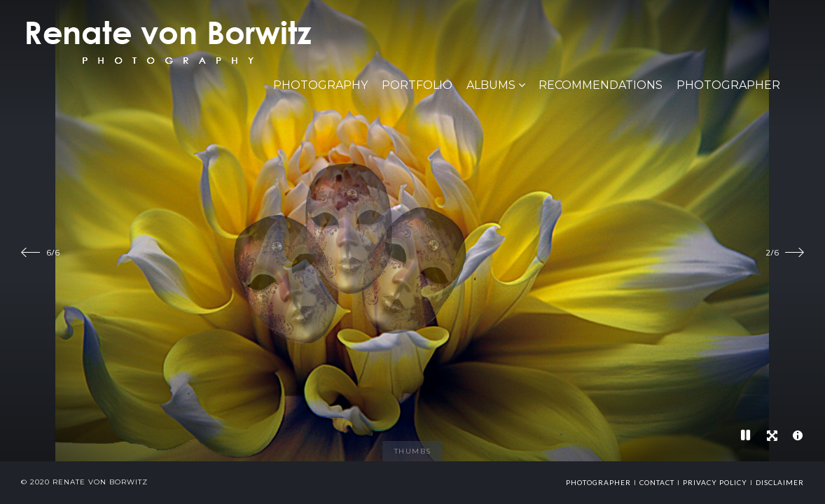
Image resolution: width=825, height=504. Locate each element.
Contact (657, 482)
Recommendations (601, 85)
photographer (598, 482)
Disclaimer (780, 482)
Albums (491, 85)
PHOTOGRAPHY (320, 85)
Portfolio (417, 85)
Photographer (728, 85)
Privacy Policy (715, 482)
